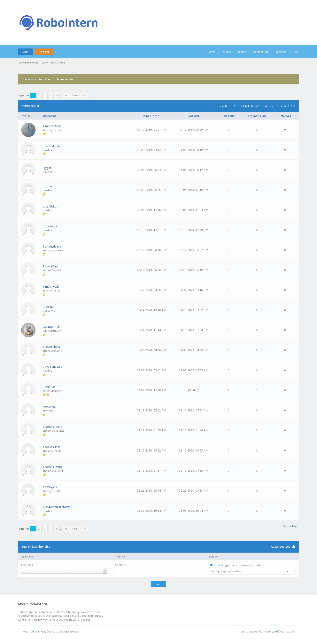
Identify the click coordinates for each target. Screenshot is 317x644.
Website (120, 557)
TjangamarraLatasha (57, 507)
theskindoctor (52, 146)
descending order (252, 565)
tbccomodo (50, 226)
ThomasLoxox (52, 427)
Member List (260, 52)
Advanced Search (283, 547)
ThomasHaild (52, 447)
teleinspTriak (51, 327)
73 (66, 95)
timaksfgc (49, 407)
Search (242, 52)
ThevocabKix (51, 347)
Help (295, 52)
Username (28, 557)
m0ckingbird (270, 631)
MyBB (42, 631)
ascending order (224, 565)
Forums (226, 52)
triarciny (48, 307)
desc (156, 116)
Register (44, 52)
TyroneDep (50, 266)
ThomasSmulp (52, 467)
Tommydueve (52, 246)
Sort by (213, 557)
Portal (211, 52)
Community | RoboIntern (37, 79)
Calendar (280, 52)
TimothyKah (51, 286)
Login (25, 52)
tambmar (49, 387)
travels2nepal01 (53, 367)
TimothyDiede (52, 126)
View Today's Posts (54, 62)
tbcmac (48, 186)
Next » (75, 95)
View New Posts (29, 62)
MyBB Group (70, 631)
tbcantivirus (50, 206)
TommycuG (51, 487)
